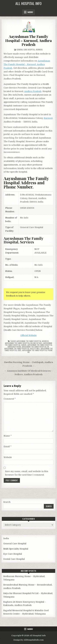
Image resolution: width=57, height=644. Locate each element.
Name (8, 436)
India (6, 538)
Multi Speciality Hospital (16, 549)
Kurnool (39, 50)
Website (8, 457)
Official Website (29, 335)
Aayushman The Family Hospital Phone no (37, 351)
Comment (10, 399)
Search (7, 502)
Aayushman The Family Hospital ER (35, 347)
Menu (30, 12)
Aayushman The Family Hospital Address (33, 341)
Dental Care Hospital (14, 559)
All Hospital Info (29, 3)
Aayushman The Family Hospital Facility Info (22, 348)
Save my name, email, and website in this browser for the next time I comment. (27, 473)
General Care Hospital (26, 50)
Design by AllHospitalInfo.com (29, 640)
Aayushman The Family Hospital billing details (24, 343)
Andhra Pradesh (33, 91)
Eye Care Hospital (13, 554)
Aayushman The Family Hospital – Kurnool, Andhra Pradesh (29, 40)
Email (7, 446)
